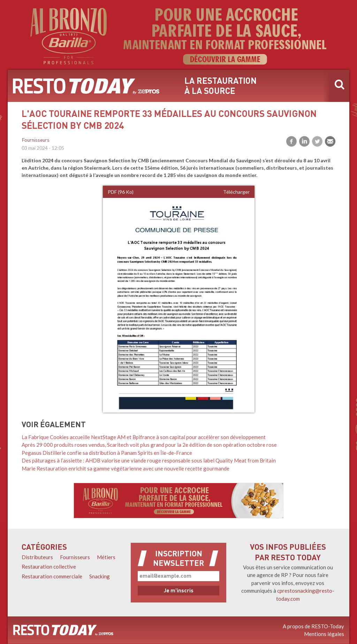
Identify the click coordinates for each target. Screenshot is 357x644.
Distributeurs (37, 557)
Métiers (106, 557)
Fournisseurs (36, 140)
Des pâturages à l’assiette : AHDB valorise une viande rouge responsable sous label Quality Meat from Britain (149, 460)
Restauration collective (49, 567)
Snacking (100, 576)
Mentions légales (324, 634)
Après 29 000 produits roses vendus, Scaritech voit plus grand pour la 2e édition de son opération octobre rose (149, 445)
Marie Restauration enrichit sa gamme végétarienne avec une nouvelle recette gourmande (126, 468)
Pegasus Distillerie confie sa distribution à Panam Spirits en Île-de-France (107, 453)
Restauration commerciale (52, 576)
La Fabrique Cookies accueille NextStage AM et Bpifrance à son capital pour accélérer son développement (144, 437)
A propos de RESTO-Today (313, 626)
